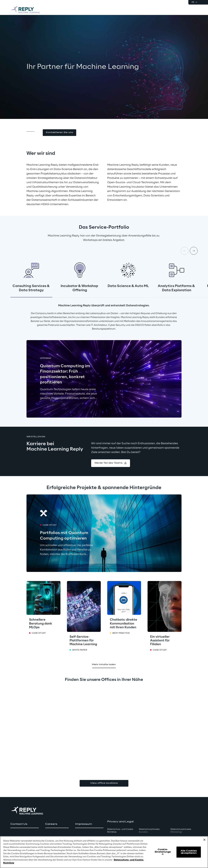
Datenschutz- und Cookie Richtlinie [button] (120, 831)
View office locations (104, 783)
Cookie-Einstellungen (163, 852)
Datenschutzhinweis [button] (149, 831)
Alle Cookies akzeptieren (189, 852)
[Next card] (194, 251)
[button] (59, 133)
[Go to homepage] (26, 10)
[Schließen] (204, 840)
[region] (104, 852)
